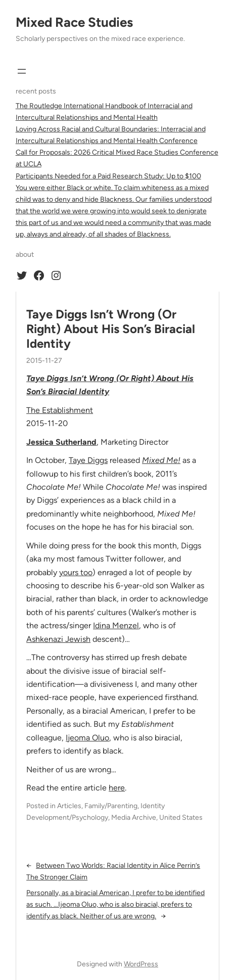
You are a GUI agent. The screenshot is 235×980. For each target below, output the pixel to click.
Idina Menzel (116, 625)
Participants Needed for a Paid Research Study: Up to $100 (108, 176)
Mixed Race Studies (74, 22)
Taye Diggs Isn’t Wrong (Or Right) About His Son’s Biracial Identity (111, 329)
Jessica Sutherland (61, 442)
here (117, 788)
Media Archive (134, 818)
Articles (69, 806)
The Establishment (60, 410)
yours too (76, 572)
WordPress (141, 964)
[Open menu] (22, 71)
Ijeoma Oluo (87, 738)
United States (181, 818)
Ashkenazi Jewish (58, 639)
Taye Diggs (88, 460)
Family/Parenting (111, 806)
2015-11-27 (44, 361)
